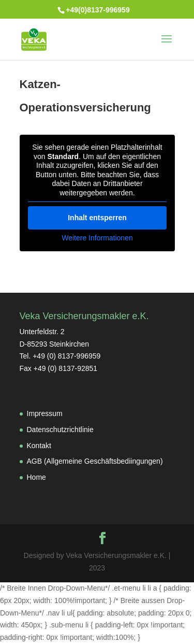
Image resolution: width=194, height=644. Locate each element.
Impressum (45, 413)
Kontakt (39, 446)
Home (36, 477)
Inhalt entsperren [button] (97, 218)
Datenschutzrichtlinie (60, 430)
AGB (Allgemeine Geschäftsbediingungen (94, 461)
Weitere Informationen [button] (97, 238)
